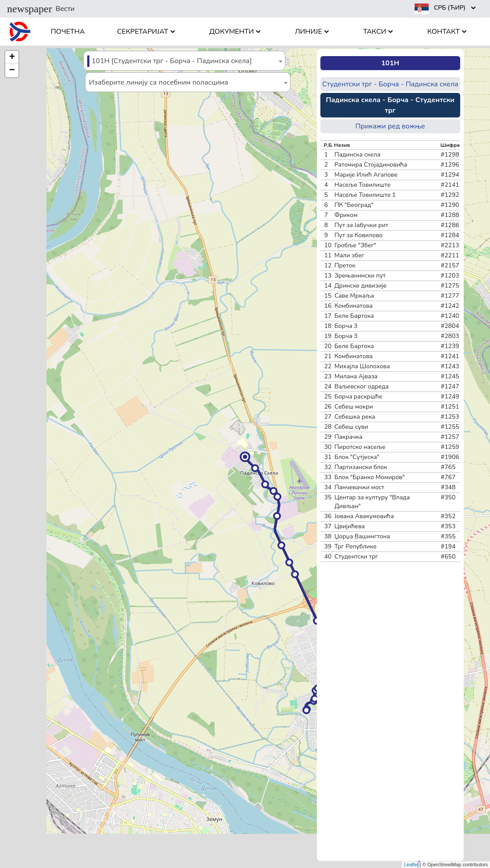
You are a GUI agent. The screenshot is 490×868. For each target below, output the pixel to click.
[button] (245, 457)
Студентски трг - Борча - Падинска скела (390, 84)
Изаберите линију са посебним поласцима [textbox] (159, 82)
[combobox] (184, 61)
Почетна (68, 32)
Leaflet (411, 864)
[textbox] (184, 61)
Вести (41, 9)
